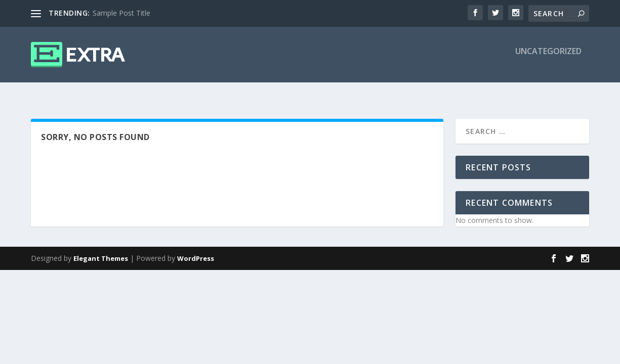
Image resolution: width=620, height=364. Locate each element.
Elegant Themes (101, 249)
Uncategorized (548, 59)
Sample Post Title (121, 13)
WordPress (196, 249)
